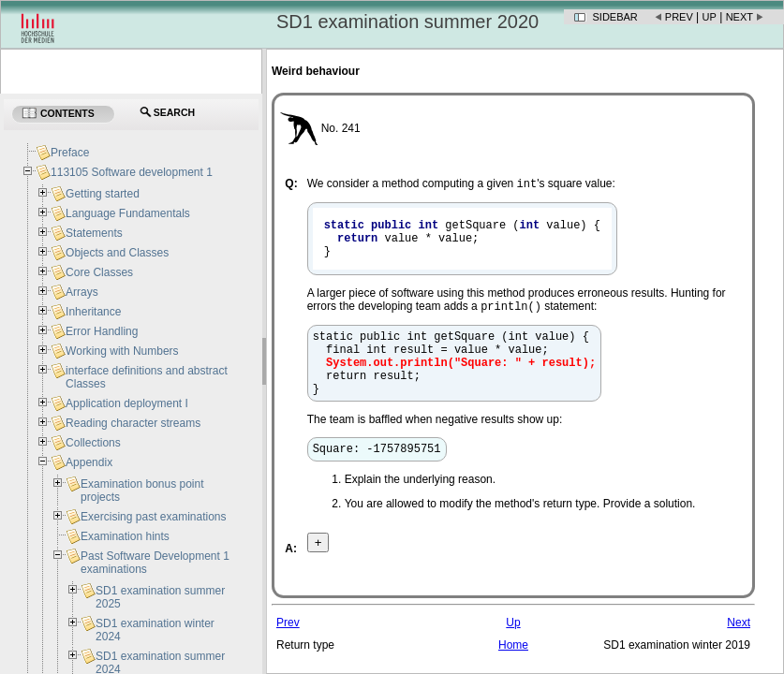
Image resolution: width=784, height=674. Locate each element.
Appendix (89, 462)
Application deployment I (127, 403)
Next (740, 17)
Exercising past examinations (153, 517)
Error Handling (102, 331)
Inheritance (93, 312)
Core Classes (99, 272)
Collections (93, 443)
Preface (70, 153)
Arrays (82, 292)
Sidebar (615, 17)
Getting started (103, 194)
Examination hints (125, 536)
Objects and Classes (117, 253)
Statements (94, 233)
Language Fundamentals (128, 213)
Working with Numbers (122, 351)
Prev (679, 17)
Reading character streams (133, 423)
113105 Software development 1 (132, 172)
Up (710, 17)
